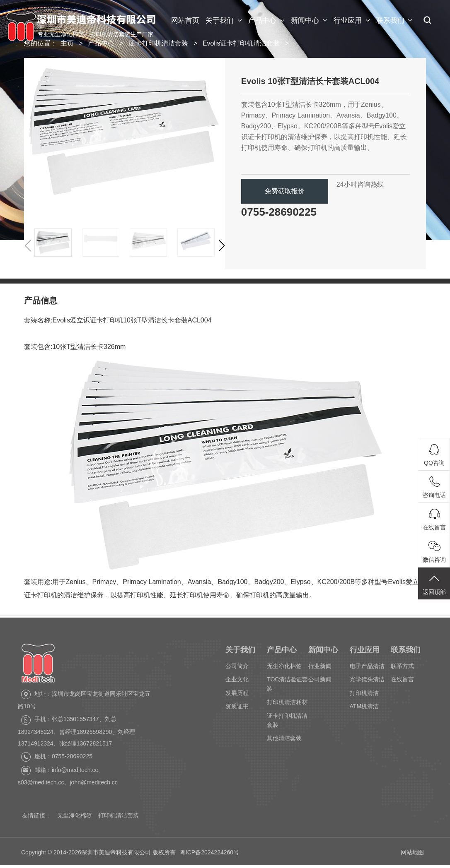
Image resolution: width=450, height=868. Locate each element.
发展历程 (237, 695)
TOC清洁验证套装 (287, 686)
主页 (67, 43)
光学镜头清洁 (367, 682)
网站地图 (412, 856)
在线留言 (402, 682)
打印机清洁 (364, 695)
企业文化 (237, 682)
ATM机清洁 (364, 709)
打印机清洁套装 (119, 818)
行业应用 (352, 21)
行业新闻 (320, 668)
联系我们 (394, 21)
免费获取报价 (285, 191)
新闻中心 (309, 21)
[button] (221, 246)
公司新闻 (320, 682)
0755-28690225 (279, 212)
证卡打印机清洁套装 (158, 43)
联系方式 (402, 668)
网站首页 (185, 20)
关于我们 (224, 21)
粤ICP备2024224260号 (209, 856)
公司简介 (237, 668)
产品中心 (266, 21)
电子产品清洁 (367, 668)
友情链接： (36, 818)
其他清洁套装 (284, 741)
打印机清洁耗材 (287, 704)
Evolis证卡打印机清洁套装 (241, 43)
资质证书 (237, 709)
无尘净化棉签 (284, 668)
